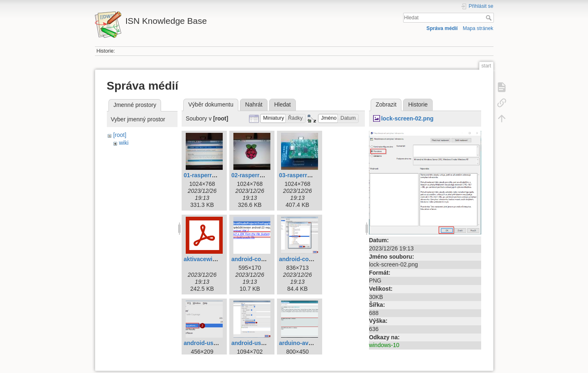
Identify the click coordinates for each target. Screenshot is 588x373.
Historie (418, 104)
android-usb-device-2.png (266, 343)
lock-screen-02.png (407, 118)
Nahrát (254, 104)
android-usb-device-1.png (219, 343)
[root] (120, 135)
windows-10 (384, 345)
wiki (123, 143)
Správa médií (442, 28)
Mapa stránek (478, 28)
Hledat (490, 18)
